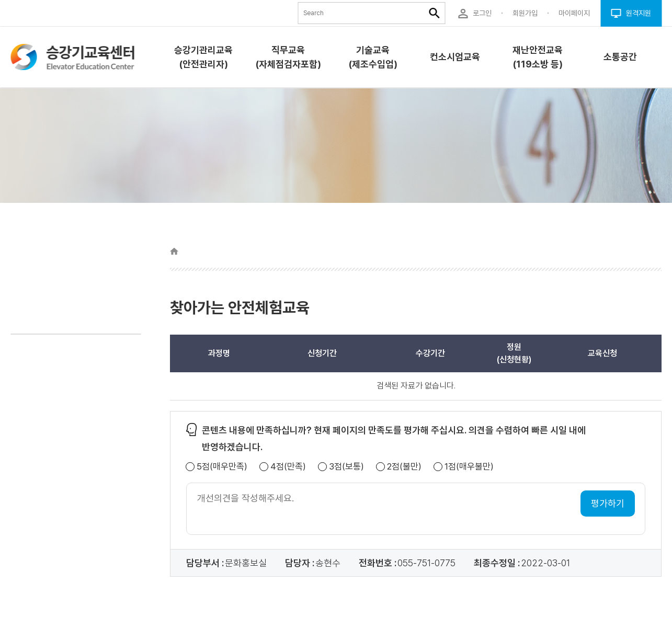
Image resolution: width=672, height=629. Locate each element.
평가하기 (608, 503)
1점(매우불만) (469, 467)
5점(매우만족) (222, 467)
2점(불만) (404, 467)
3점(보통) (346, 467)
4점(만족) (288, 467)
